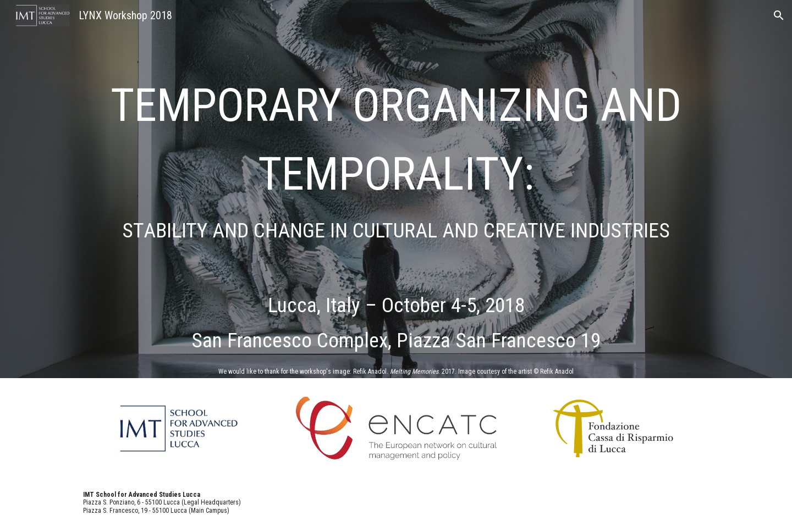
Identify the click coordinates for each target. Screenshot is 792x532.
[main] (396, 105)
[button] (779, 15)
